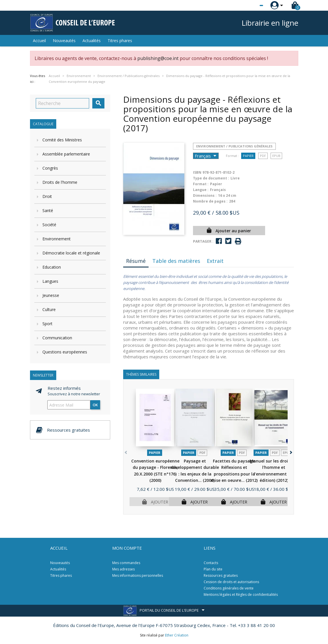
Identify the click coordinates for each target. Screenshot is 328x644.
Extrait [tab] (215, 261)
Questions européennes (65, 352)
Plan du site (213, 569)
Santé (48, 210)
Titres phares (120, 41)
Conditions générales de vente (229, 588)
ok (95, 405)
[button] (291, 451)
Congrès (50, 168)
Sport (47, 324)
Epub (276, 156)
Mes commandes (126, 563)
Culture (49, 309)
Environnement (57, 239)
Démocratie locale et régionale (71, 253)
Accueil (39, 41)
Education (52, 267)
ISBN (197, 172)
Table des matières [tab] (176, 261)
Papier (248, 156)
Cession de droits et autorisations (231, 582)
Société (49, 225)
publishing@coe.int (158, 58)
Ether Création (177, 635)
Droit (47, 196)
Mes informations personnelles (138, 575)
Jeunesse (51, 295)
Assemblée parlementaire (66, 154)
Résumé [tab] (136, 261)
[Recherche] (62, 103)
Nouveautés (64, 41)
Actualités (92, 41)
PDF (263, 156)
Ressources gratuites (221, 575)
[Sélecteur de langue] (250, 5)
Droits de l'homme (60, 182)
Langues (50, 281)
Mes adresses (123, 569)
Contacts (211, 563)
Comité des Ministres (62, 140)
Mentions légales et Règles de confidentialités (241, 595)
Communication (57, 338)
